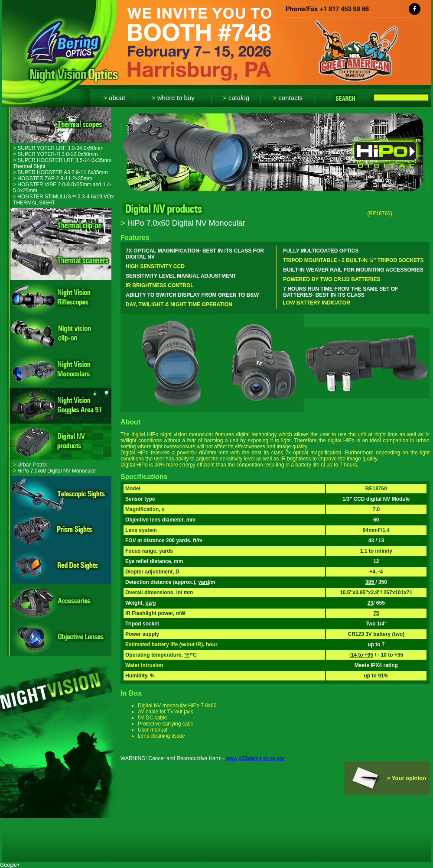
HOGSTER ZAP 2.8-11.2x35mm (53, 178)
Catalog (236, 98)
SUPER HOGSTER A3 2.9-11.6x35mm (60, 172)
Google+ (10, 865)
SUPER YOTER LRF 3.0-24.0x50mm (58, 148)
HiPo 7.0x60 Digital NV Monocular (55, 471)
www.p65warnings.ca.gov (256, 758)
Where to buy (173, 98)
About (114, 98)
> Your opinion (407, 778)
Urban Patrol (30, 465)
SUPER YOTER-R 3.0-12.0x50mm (55, 154)
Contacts (288, 98)
